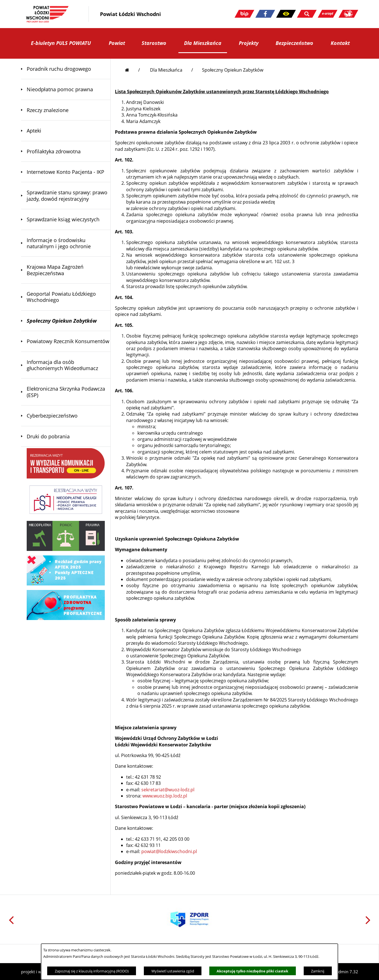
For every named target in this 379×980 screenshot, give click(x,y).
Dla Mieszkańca (166, 70)
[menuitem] (66, 69)
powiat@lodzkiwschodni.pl (169, 851)
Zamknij (318, 971)
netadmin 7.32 (344, 972)
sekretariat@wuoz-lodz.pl (168, 790)
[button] (286, 14)
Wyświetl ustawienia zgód (173, 971)
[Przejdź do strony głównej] (132, 70)
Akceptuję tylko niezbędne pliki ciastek (252, 971)
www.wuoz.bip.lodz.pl (165, 796)
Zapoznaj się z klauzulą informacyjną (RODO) (92, 971)
